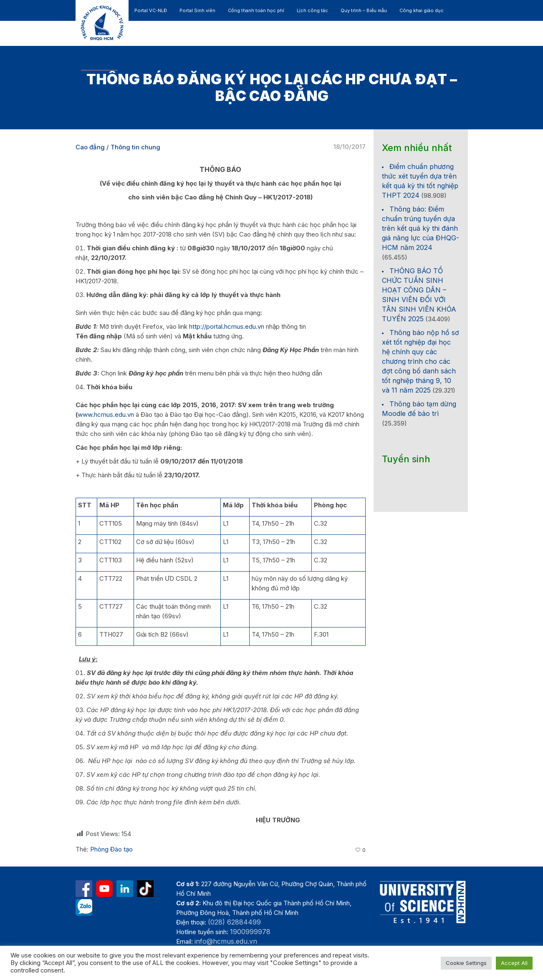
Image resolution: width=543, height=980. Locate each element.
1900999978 (250, 932)
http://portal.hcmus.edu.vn (227, 326)
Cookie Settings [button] (466, 963)
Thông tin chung (135, 147)
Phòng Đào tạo (111, 849)
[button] (429, 58)
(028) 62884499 (234, 922)
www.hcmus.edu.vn (106, 414)
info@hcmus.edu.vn (226, 941)
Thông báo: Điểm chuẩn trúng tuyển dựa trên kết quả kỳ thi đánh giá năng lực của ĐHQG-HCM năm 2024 (421, 228)
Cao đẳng (90, 147)
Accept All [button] (514, 963)
